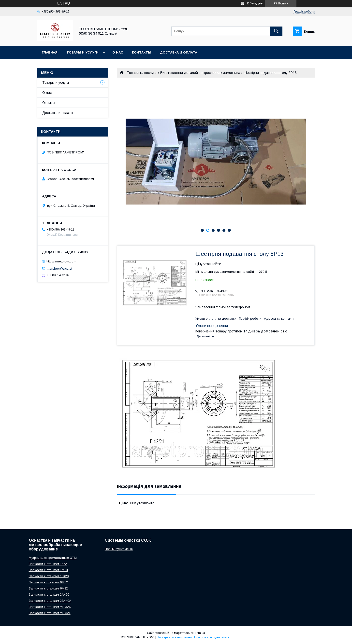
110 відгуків (255, 3)
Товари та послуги (142, 73)
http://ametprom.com (61, 261)
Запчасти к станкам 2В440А (50, 601)
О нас (118, 52)
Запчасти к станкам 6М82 (48, 588)
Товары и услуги (82, 52)
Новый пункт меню (119, 549)
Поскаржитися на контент (174, 637)
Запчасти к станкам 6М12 (48, 582)
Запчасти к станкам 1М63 (48, 570)
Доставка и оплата (179, 52)
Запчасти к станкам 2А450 (49, 595)
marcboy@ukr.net (59, 268)
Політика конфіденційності (213, 637)
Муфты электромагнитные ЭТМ (53, 558)
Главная (50, 52)
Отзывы (49, 103)
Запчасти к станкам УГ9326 (50, 607)
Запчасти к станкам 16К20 (49, 576)
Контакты (142, 52)
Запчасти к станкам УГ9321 (50, 613)
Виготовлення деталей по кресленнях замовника (200, 73)
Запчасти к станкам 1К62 (48, 564)
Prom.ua (199, 633)
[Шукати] (276, 31)
